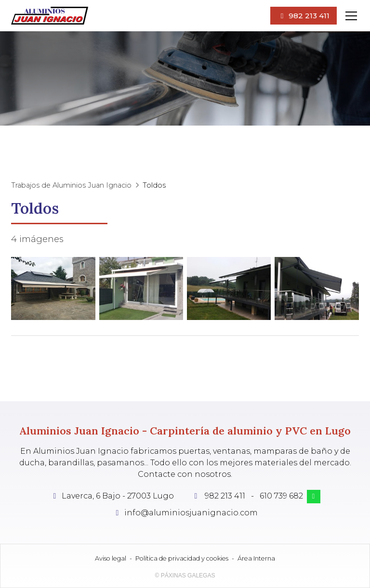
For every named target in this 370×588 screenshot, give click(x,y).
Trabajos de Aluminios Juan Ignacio (71, 185)
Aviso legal (111, 558)
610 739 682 (281, 496)
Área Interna (256, 558)
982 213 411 (225, 496)
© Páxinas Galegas (185, 575)
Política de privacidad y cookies (182, 558)
